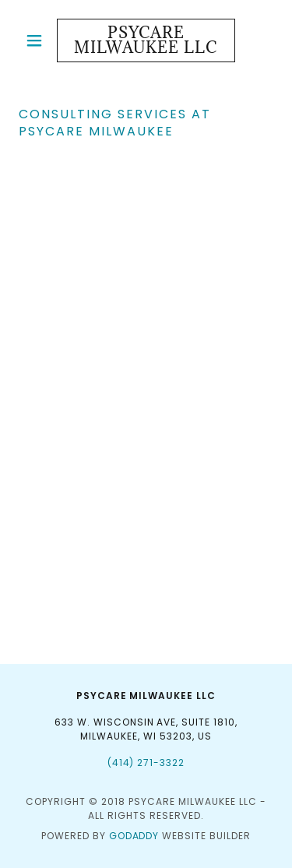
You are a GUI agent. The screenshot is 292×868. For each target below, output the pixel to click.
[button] (38, 40)
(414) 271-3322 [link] (146, 763)
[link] (146, 40)
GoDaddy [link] (134, 836)
